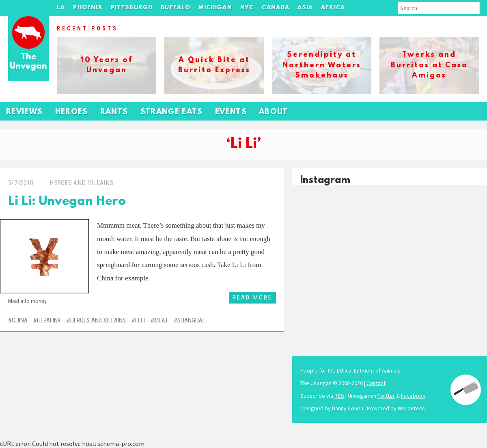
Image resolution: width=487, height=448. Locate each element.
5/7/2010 (21, 183)
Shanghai (191, 320)
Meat (161, 320)
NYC (247, 8)
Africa (333, 8)
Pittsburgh (132, 8)
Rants (114, 112)
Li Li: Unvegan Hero (67, 202)
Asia (305, 8)
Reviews (25, 112)
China (20, 320)
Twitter (386, 396)
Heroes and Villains (81, 183)
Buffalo (176, 8)
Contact (376, 383)
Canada (276, 8)
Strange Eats (172, 112)
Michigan (215, 8)
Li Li (140, 320)
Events (231, 112)
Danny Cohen (348, 408)
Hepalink (49, 320)
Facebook (413, 396)
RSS (339, 396)
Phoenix (88, 8)
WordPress (411, 408)
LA (61, 8)
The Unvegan (28, 62)
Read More (252, 297)
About (274, 112)
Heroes (72, 112)
